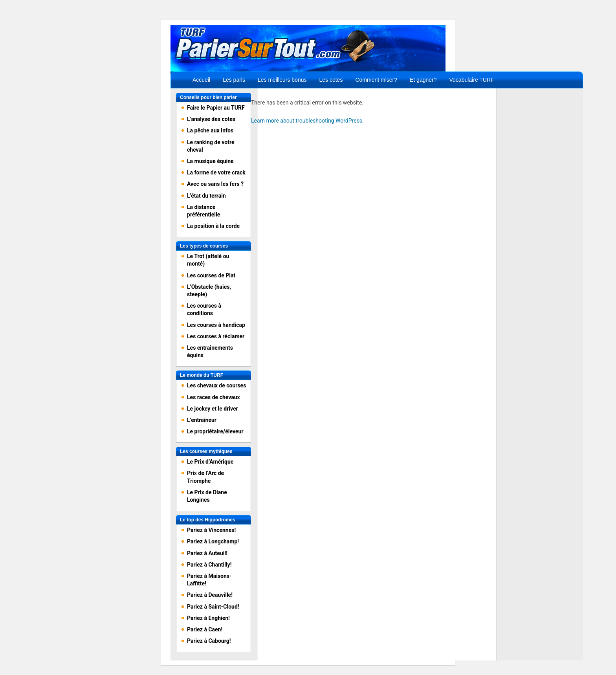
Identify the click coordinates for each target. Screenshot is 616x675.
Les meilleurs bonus (282, 80)
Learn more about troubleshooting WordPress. (307, 121)
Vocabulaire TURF (472, 80)
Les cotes (331, 80)
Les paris (234, 80)
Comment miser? (376, 80)
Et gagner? (423, 80)
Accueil (201, 80)
